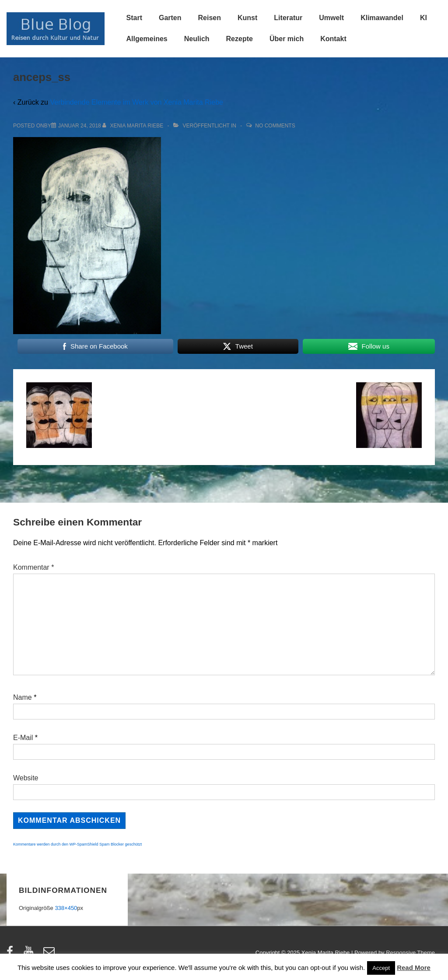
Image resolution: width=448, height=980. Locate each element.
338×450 (66, 908)
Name (23, 697)
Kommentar (33, 567)
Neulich (197, 39)
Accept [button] (381, 968)
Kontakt (333, 39)
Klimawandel (382, 18)
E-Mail (23, 738)
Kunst (247, 18)
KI (423, 18)
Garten (170, 18)
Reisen (210, 18)
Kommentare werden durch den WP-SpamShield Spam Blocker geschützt (77, 844)
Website (26, 778)
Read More (414, 968)
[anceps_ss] (80, 126)
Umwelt (331, 18)
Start (134, 18)
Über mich (287, 39)
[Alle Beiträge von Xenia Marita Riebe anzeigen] (134, 126)
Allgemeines (147, 39)
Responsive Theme (410, 953)
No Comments (275, 126)
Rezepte (240, 39)
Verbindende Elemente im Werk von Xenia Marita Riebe (136, 102)
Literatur (288, 18)
